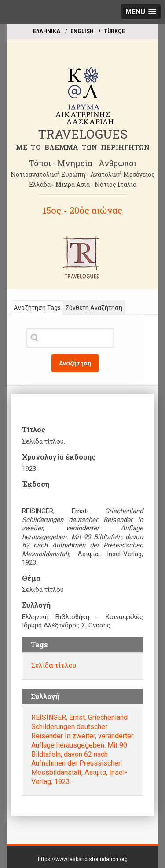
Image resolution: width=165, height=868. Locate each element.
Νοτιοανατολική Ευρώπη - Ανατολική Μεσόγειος (83, 174)
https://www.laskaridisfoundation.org (83, 859)
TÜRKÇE (114, 31)
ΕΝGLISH (82, 31)
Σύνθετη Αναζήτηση (94, 308)
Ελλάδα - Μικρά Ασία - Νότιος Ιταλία (83, 184)
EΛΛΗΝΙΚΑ (47, 31)
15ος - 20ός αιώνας (82, 210)
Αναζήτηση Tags (37, 308)
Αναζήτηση (75, 363)
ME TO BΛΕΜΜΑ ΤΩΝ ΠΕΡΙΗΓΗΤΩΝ (83, 147)
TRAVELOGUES (83, 134)
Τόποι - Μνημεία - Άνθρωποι (83, 163)
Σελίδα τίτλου (54, 666)
